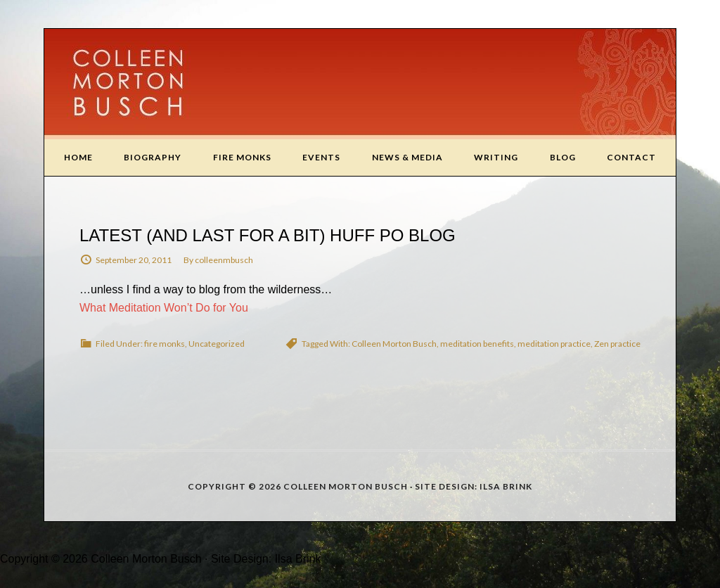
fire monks (165, 344)
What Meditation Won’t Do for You (164, 308)
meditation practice (554, 344)
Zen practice (617, 344)
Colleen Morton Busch (360, 84)
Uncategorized (217, 344)
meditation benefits (477, 344)
